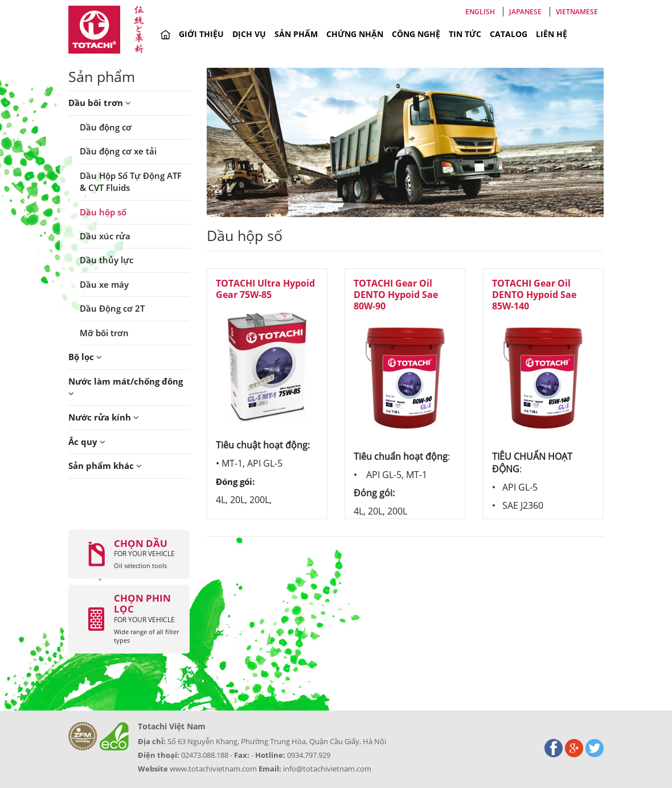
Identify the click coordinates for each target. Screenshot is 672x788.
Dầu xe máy (104, 284)
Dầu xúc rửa (105, 236)
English (480, 12)
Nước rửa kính (104, 417)
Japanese (525, 12)
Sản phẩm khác (105, 466)
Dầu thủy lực (106, 260)
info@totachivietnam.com (327, 769)
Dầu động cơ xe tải (118, 151)
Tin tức (465, 34)
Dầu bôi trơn (100, 103)
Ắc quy (87, 442)
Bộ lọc (85, 357)
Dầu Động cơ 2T (112, 308)
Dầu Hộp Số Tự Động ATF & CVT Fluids (131, 181)
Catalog (509, 34)
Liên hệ (552, 34)
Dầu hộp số (103, 212)
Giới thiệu (201, 34)
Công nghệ (416, 34)
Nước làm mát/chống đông (126, 387)
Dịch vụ (249, 34)
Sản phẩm (296, 34)
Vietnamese (577, 12)
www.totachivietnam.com (213, 769)
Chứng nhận (355, 34)
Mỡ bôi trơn (104, 333)
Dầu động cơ (106, 127)
